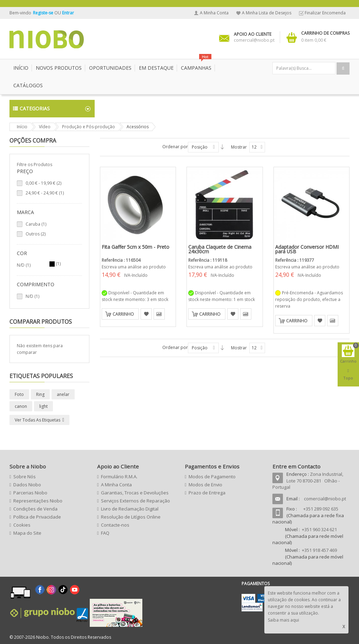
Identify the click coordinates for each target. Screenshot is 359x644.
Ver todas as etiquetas (38, 420)
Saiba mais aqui (283, 620)
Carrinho (123, 314)
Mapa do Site (27, 533)
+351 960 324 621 (319, 529)
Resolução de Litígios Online (131, 517)
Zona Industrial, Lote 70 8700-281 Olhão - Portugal (308, 481)
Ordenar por (175, 147)
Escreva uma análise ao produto (134, 267)
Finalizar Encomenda (325, 13)
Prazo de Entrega (207, 493)
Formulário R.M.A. (119, 477)
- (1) (45, 193)
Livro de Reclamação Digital (130, 509)
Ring (40, 394)
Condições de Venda (35, 509)
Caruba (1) (36, 224)
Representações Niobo (38, 501)
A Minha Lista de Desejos (267, 13)
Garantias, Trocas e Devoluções (135, 493)
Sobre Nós (25, 477)
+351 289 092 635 (321, 509)
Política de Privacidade (37, 517)
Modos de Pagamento (212, 477)
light (43, 406)
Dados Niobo (27, 485)
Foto (19, 394)
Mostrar (239, 147)
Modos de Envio (205, 485)
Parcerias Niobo (30, 493)
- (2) (43, 183)
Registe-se (44, 13)
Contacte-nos (115, 525)
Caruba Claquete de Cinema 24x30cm (220, 249)
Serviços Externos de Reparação (136, 501)
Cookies (22, 525)
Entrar (68, 13)
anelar (63, 394)
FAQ (105, 533)
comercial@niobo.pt (325, 499)
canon (21, 406)
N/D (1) (32, 296)
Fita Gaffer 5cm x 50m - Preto (136, 247)
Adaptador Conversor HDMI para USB (307, 249)
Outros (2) (36, 234)
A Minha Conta (214, 13)
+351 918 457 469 (319, 550)
